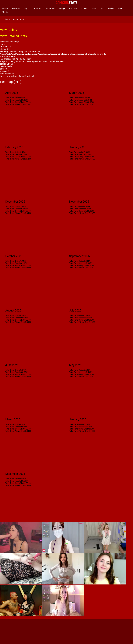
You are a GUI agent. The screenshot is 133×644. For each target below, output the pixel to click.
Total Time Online (13, 98)
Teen (102, 8)
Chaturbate (50, 8)
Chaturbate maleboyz (15, 20)
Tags (26, 8)
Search (5, 8)
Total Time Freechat (14, 100)
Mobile (5, 12)
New (94, 8)
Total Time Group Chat (15, 102)
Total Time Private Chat (15, 104)
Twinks (111, 8)
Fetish (121, 8)
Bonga (62, 8)
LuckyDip (37, 8)
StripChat (73, 8)
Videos (84, 8)
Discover (16, 8)
